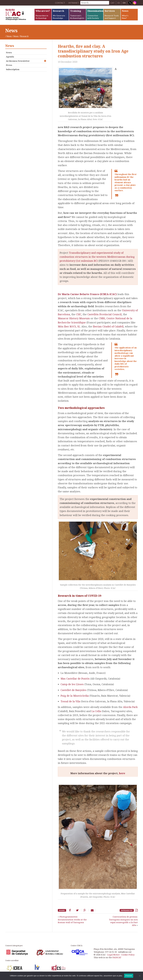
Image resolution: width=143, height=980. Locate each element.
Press (9, 65)
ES (119, 3)
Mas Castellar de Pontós (75, 679)
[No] (140, 976)
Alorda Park (130, 707)
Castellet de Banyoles (73, 690)
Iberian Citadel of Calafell (108, 326)
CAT (113, 3)
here (122, 773)
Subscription (13, 69)
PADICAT (117, 957)
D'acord (129, 976)
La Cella (97, 711)
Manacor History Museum (74, 318)
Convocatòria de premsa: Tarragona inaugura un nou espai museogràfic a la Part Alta (123, 921)
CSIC (79, 314)
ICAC (20, 15)
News (9, 36)
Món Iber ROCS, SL (69, 326)
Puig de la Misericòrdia (75, 696)
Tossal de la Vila (71, 701)
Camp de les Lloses (72, 684)
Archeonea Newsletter (18, 61)
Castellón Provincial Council (104, 314)
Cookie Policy (128, 955)
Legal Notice (113, 955)
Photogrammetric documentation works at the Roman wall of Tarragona (72, 919)
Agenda (10, 57)
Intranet (74, 3)
